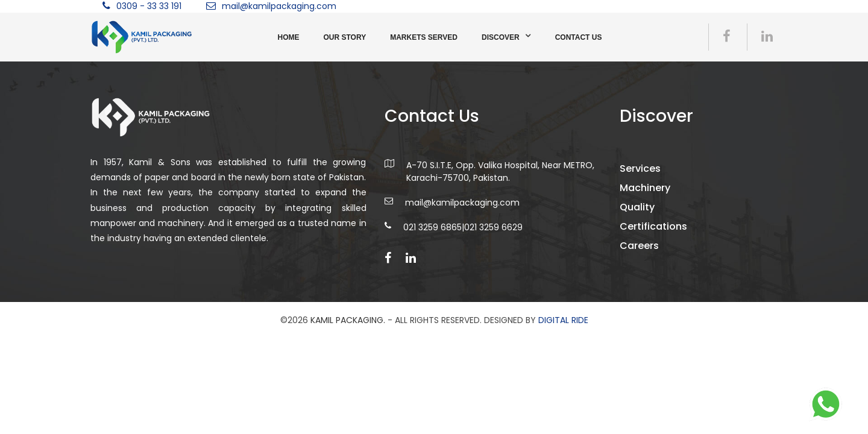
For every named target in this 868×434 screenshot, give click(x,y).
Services (640, 168)
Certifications (653, 226)
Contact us (579, 37)
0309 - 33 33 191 (149, 6)
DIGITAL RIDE (563, 320)
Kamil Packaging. (348, 320)
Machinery (645, 188)
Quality (637, 207)
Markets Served (424, 37)
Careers (639, 246)
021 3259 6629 (493, 227)
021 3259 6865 (432, 227)
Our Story (345, 37)
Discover (501, 37)
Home (289, 37)
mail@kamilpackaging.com (279, 6)
